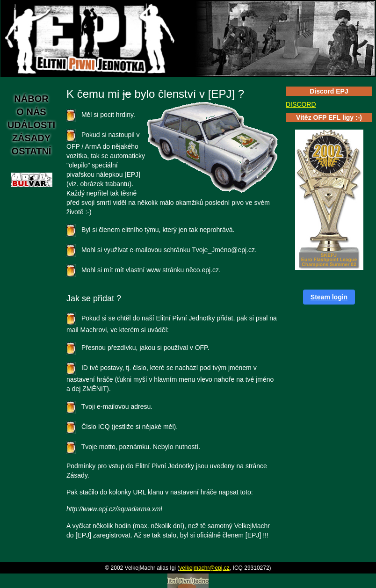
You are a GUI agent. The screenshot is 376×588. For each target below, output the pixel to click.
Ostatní (32, 151)
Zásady (31, 138)
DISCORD (301, 104)
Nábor (31, 99)
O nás (31, 112)
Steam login (329, 297)
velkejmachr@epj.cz (204, 568)
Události (31, 125)
